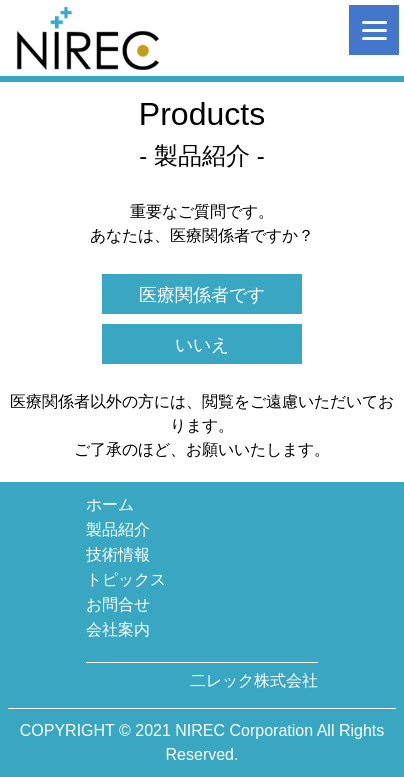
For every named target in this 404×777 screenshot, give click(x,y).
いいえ (202, 345)
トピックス (126, 579)
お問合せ (118, 604)
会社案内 (118, 629)
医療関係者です (202, 295)
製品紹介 (118, 529)
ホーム (110, 504)
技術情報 (118, 554)
